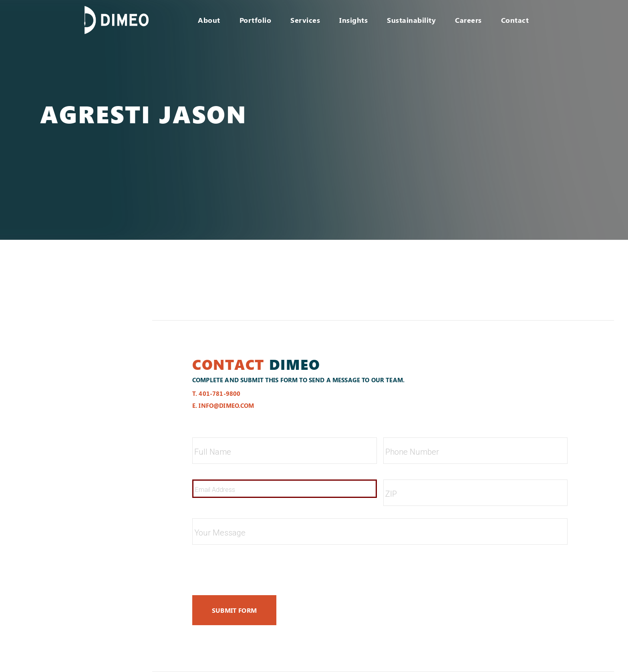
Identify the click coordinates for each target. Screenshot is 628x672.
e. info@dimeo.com (223, 405)
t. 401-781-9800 (216, 393)
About (209, 20)
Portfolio (256, 20)
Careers (468, 20)
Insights (353, 20)
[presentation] (253, 567)
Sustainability (411, 20)
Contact (515, 20)
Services (305, 20)
